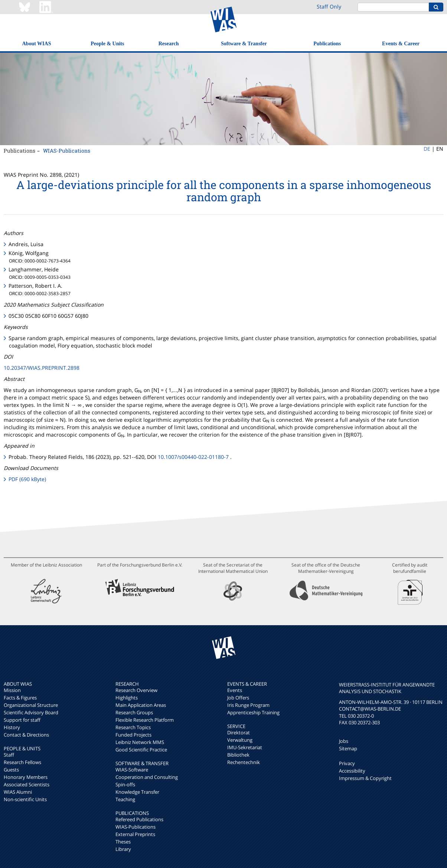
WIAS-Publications (67, 151)
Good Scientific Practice (141, 750)
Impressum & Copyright (365, 778)
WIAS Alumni (18, 792)
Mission (12, 690)
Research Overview (136, 690)
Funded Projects (133, 735)
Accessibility (352, 771)
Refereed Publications (139, 819)
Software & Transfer (244, 44)
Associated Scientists (27, 784)
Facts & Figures (20, 698)
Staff (9, 755)
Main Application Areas (141, 705)
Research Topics (133, 727)
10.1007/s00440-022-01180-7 (193, 457)
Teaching (125, 799)
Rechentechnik (244, 762)
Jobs (344, 741)
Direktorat (239, 732)
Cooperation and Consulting (147, 777)
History (12, 727)
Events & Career (401, 44)
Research (169, 44)
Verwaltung (240, 740)
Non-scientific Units (25, 799)
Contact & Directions (26, 735)
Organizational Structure (31, 705)
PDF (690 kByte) (27, 479)
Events (235, 690)
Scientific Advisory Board (31, 712)
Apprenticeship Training (253, 712)
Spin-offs (125, 784)
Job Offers (238, 698)
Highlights (127, 698)
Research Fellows (22, 762)
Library (123, 849)
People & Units (107, 44)
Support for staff (22, 720)
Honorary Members (26, 777)
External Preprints (135, 834)
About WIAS (37, 44)
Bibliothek (238, 755)
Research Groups (134, 712)
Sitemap (348, 748)
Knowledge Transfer (137, 792)
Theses (123, 842)
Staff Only (329, 6)
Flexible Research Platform (145, 720)
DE (427, 149)
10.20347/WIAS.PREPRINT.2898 (42, 368)
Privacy (347, 763)
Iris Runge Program (248, 705)
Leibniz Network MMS (140, 742)
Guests (11, 770)
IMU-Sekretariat (245, 747)
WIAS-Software (132, 770)
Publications (327, 44)
